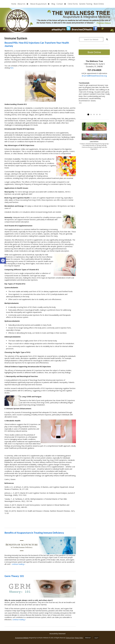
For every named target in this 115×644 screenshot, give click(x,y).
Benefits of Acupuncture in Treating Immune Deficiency (34, 533)
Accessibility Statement (57, 634)
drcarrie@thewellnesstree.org (94, 76)
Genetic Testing (86, 4)
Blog (53, 4)
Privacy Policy (79, 638)
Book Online (99, 4)
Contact (60, 4)
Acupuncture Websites (22, 638)
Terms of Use (70, 638)
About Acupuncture (38, 4)
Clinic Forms (73, 4)
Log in (96, 638)
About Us (21, 4)
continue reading (18, 564)
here (12, 68)
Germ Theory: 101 (14, 576)
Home (14, 4)
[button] (3, 261)
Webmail (88, 638)
